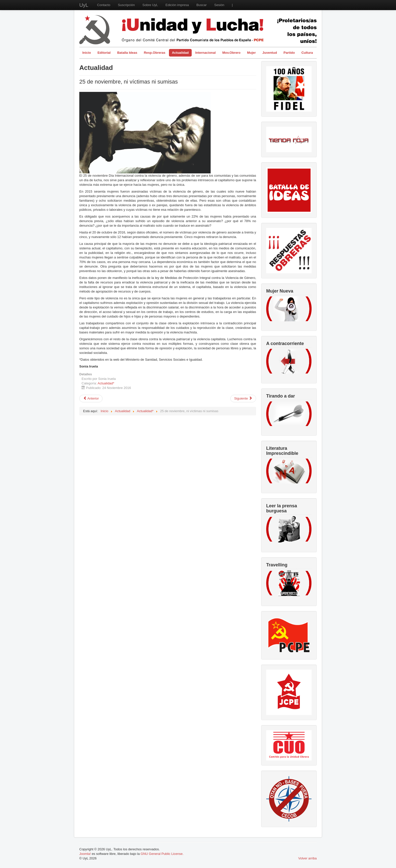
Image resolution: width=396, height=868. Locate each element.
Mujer (251, 53)
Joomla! (85, 854)
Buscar (202, 5)
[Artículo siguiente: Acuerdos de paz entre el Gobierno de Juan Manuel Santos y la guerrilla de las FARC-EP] (243, 399)
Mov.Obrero (231, 53)
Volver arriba (307, 858)
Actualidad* (106, 383)
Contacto (104, 5)
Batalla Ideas (127, 53)
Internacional (205, 53)
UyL (84, 5)
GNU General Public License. (162, 854)
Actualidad (180, 53)
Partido (289, 53)
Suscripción (126, 5)
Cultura (307, 53)
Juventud (270, 53)
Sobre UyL (150, 5)
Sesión (219, 5)
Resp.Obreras (154, 53)
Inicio (87, 53)
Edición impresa (177, 5)
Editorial (104, 53)
